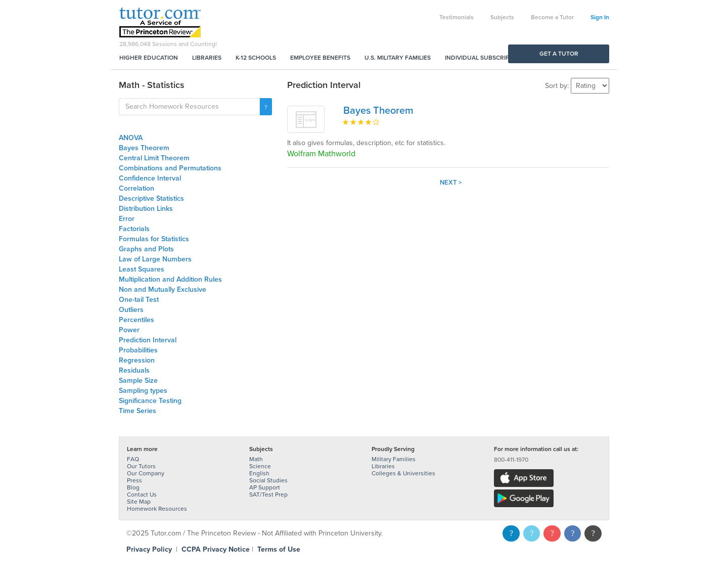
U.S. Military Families (398, 58)
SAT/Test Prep (268, 495)
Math (256, 459)
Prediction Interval (148, 340)
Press (134, 480)
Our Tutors (141, 466)
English (259, 473)
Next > (451, 183)
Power (129, 330)
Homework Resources (157, 509)
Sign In (600, 17)
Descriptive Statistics (151, 198)
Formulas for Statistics (154, 239)
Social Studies (268, 480)
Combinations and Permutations (170, 168)
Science (260, 466)
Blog (133, 487)
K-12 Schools (256, 58)
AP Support (265, 487)
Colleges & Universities (403, 473)
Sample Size (138, 380)
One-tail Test (139, 300)
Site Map (139, 502)
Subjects (502, 17)
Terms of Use (279, 549)
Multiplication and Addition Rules (170, 279)
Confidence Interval (150, 178)
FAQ (133, 459)
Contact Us (142, 495)
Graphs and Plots (146, 249)
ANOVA (131, 138)
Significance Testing (150, 401)
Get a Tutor (559, 54)
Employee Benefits (320, 58)
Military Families (394, 459)
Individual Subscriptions (486, 58)
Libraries (207, 58)
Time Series (138, 411)
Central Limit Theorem (154, 158)
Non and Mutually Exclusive (163, 289)
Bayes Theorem (144, 148)
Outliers (131, 310)
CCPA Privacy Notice (216, 549)
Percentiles (136, 320)
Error (127, 219)
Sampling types (143, 391)
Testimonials (457, 17)
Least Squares (142, 269)
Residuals (134, 370)
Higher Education (149, 58)
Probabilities (138, 350)
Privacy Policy (149, 549)
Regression (137, 360)
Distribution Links (146, 209)
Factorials (134, 229)
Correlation (136, 188)
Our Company (146, 473)
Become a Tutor (552, 17)
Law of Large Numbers (155, 259)
